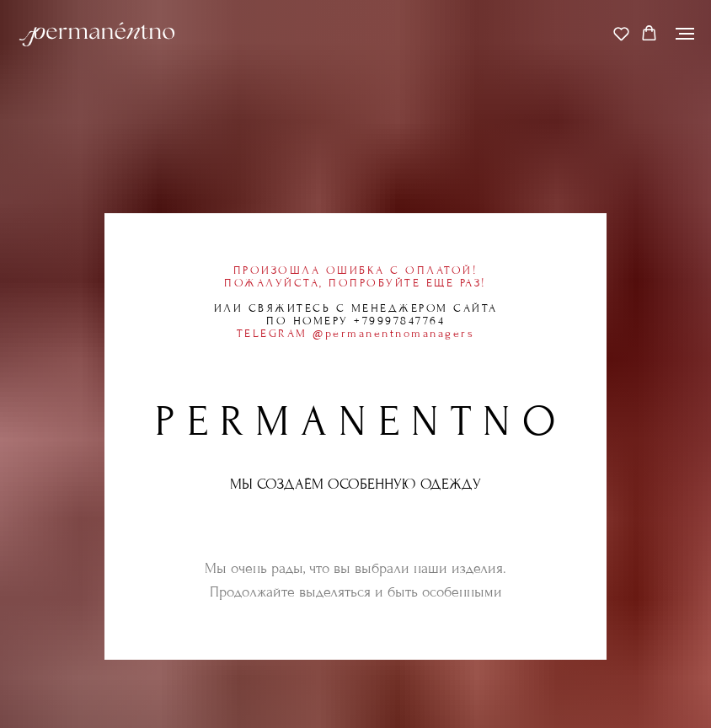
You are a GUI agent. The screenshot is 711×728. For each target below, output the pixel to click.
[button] (621, 33)
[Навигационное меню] (685, 34)
